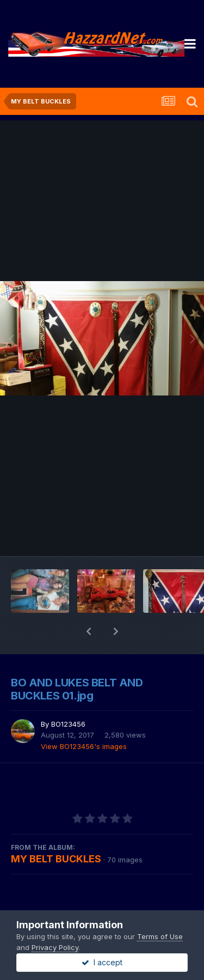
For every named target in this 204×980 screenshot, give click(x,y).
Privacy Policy (55, 947)
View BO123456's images (84, 718)
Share (48, 896)
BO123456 (68, 696)
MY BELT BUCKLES (56, 830)
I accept (102, 962)
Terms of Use (160, 936)
